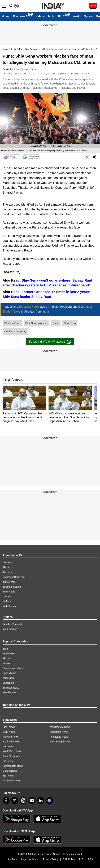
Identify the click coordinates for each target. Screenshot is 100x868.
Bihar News (9, 727)
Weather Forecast (12, 624)
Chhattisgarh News (13, 766)
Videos (40, 16)
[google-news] (49, 801)
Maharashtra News (60, 727)
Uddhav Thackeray (15, 331)
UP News (8, 761)
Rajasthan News (59, 732)
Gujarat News (10, 771)
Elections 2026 (22, 16)
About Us (8, 567)
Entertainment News (14, 668)
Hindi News (9, 592)
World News (9, 654)
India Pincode (10, 629)
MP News (8, 746)
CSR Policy (69, 859)
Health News (9, 693)
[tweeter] (15, 801)
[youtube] (32, 801)
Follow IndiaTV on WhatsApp (50, 342)
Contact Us (9, 562)
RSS (90, 859)
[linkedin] (41, 801)
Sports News (9, 673)
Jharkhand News (12, 742)
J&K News (8, 776)
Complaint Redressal (14, 577)
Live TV (7, 597)
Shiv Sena (70, 323)
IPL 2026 (64, 16)
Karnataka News (12, 781)
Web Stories (9, 606)
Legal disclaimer (30, 859)
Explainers (8, 683)
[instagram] (23, 801)
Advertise (8, 572)
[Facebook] (6, 801)
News (5, 49)
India (51, 16)
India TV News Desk (25, 69)
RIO (81, 859)
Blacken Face (12, 323)
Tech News (8, 678)
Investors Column (12, 587)
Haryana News (11, 737)
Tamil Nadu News (12, 756)
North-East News (12, 751)
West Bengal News (60, 742)
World (77, 16)
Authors (7, 601)
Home (6, 16)
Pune (56, 323)
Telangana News (59, 737)
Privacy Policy (51, 859)
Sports (88, 16)
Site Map (12, 859)
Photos (6, 658)
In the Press (9, 582)
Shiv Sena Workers (36, 323)
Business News (11, 688)
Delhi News (9, 732)
